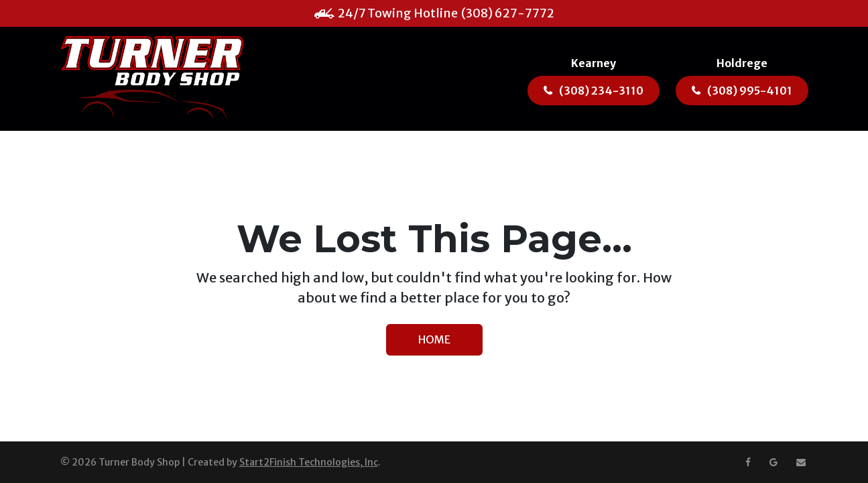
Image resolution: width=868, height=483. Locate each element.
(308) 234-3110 (601, 91)
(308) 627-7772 (508, 13)
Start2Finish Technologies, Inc (309, 462)
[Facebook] (748, 462)
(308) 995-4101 (750, 91)
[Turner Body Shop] (152, 79)
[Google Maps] (773, 462)
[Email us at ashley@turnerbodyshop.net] (801, 462)
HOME (434, 339)
